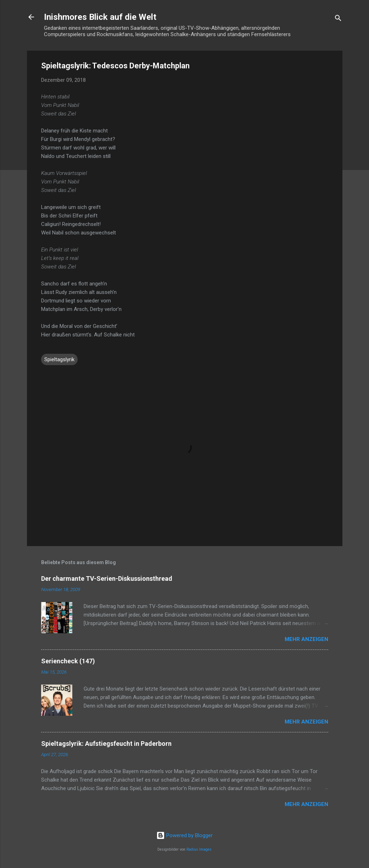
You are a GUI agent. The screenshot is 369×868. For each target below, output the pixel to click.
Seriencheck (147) (68, 661)
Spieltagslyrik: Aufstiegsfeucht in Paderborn (106, 744)
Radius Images (199, 849)
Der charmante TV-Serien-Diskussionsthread (107, 578)
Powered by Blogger (184, 835)
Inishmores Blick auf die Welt (100, 17)
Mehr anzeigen (306, 639)
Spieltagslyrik (59, 359)
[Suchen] (338, 19)
